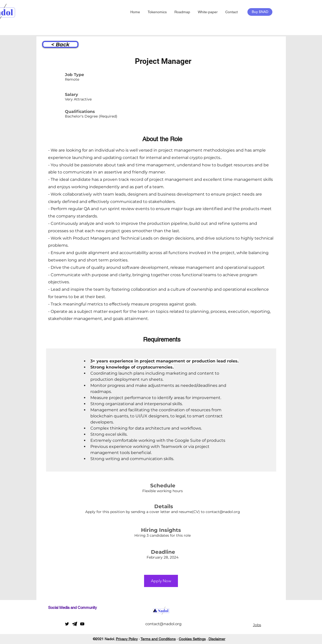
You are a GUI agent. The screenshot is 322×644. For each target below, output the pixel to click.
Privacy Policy (127, 639)
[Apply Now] (161, 581)
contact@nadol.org (223, 512)
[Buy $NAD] (260, 12)
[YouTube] (82, 624)
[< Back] (60, 44)
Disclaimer (217, 639)
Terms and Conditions (158, 639)
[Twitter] (67, 624)
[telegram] (75, 624)
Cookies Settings (192, 639)
